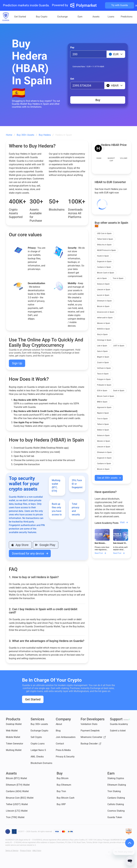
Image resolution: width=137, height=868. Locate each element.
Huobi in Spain (103, 256)
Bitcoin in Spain (103, 306)
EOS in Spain (102, 391)
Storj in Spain (102, 334)
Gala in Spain (102, 351)
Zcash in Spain (103, 363)
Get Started (33, 699)
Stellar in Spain (103, 430)
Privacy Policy (26, 851)
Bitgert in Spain (103, 357)
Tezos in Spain (103, 374)
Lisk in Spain (102, 346)
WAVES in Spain (103, 329)
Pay (72, 47)
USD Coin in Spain (104, 233)
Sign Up (17, 363)
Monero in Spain (104, 323)
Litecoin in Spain (104, 290)
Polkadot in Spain (104, 385)
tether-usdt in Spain (105, 318)
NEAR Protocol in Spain (106, 250)
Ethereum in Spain (104, 301)
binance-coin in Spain (106, 312)
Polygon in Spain (104, 379)
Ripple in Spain (103, 413)
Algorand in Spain (104, 407)
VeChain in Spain (104, 368)
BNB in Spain (102, 402)
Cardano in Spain (104, 267)
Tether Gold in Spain (105, 239)
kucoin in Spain (103, 295)
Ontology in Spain (104, 340)
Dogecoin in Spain (104, 262)
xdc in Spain (102, 278)
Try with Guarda (120, 5)
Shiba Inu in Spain (104, 245)
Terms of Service (12, 851)
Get (72, 79)
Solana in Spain (103, 284)
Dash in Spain (119, 391)
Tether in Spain (103, 424)
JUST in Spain (119, 346)
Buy (98, 100)
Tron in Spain (118, 278)
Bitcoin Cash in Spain (106, 273)
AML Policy (37, 851)
